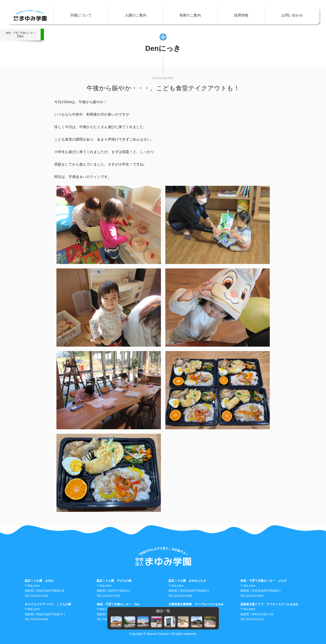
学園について (81, 15)
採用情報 (241, 15)
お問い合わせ (292, 15)
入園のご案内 (136, 15)
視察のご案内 (190, 15)
